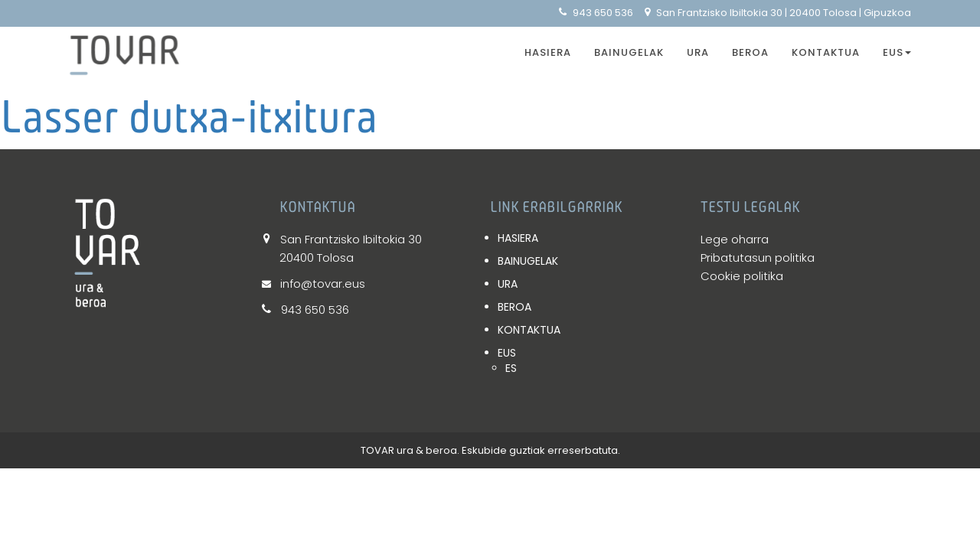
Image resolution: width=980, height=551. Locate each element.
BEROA (750, 53)
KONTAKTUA (826, 53)
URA (698, 53)
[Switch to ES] (595, 368)
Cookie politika (742, 276)
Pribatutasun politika (758, 258)
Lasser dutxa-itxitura (189, 116)
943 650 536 (596, 13)
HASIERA (548, 53)
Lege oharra (735, 239)
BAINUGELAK (629, 53)
